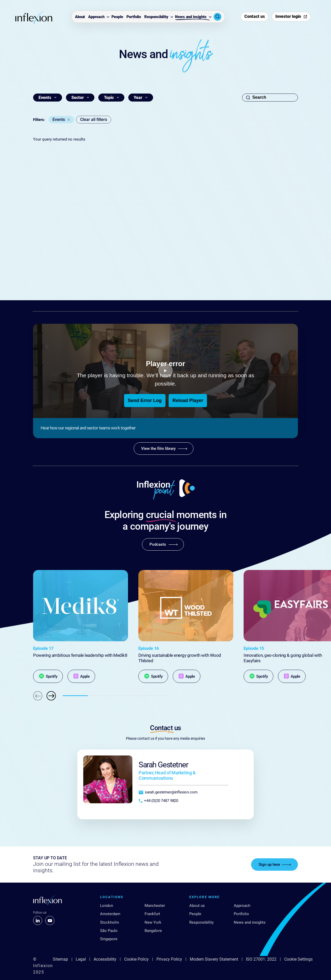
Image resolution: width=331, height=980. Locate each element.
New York (153, 922)
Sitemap (60, 959)
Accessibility (105, 959)
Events (59, 119)
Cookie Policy (136, 959)
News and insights (191, 17)
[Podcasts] (163, 544)
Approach (96, 17)
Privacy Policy (169, 959)
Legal (81, 959)
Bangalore (153, 931)
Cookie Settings (298, 959)
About (80, 17)
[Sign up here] (274, 865)
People (117, 17)
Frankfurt (152, 914)
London (107, 906)
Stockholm (110, 922)
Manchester (155, 906)
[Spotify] (48, 676)
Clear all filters (94, 119)
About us (197, 906)
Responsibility (156, 17)
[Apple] (81, 676)
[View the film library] (164, 449)
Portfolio (134, 17)
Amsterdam (110, 914)
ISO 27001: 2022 (261, 959)
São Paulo (109, 931)
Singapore (109, 939)
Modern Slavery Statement (214, 959)
